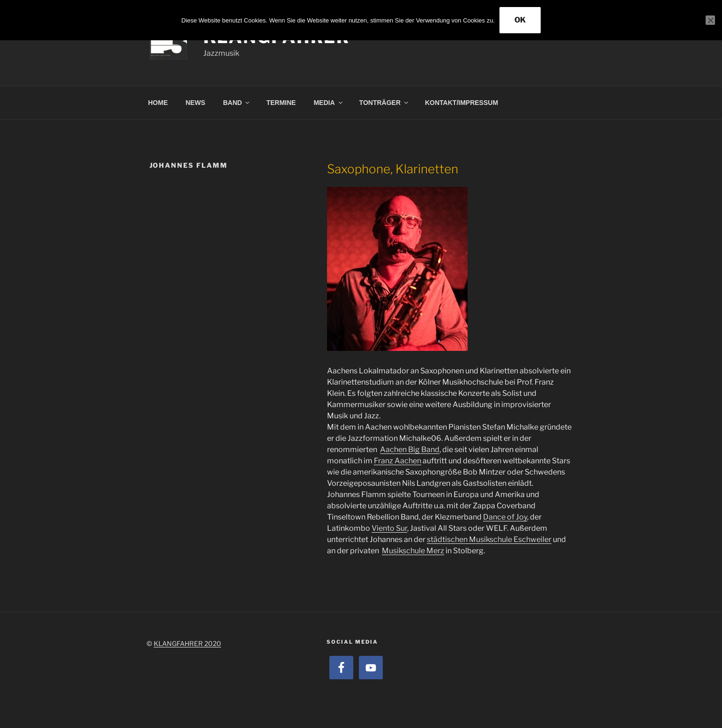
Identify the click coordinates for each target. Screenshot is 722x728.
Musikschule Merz (413, 551)
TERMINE (281, 103)
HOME (158, 103)
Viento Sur (389, 528)
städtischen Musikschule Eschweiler (489, 539)
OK (520, 20)
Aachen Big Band (410, 449)
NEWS (195, 103)
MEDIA (328, 103)
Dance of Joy (505, 517)
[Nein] (710, 20)
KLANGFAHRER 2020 (187, 643)
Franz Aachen (398, 461)
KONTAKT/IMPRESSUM (461, 103)
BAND (237, 103)
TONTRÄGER (384, 103)
